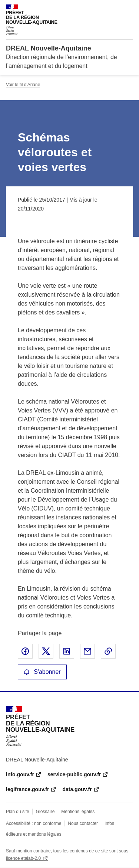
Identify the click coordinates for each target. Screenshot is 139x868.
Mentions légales (78, 812)
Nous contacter (83, 823)
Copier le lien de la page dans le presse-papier (108, 651)
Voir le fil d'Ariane (23, 85)
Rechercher (114, 9)
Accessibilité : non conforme (34, 823)
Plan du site (18, 812)
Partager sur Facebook (25, 651)
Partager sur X (46, 651)
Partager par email (87, 651)
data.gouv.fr (77, 789)
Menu (129, 9)
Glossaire (45, 812)
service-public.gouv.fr (74, 774)
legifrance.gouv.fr (27, 789)
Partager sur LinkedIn (67, 651)
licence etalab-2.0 (23, 858)
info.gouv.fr (20, 774)
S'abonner (42, 672)
